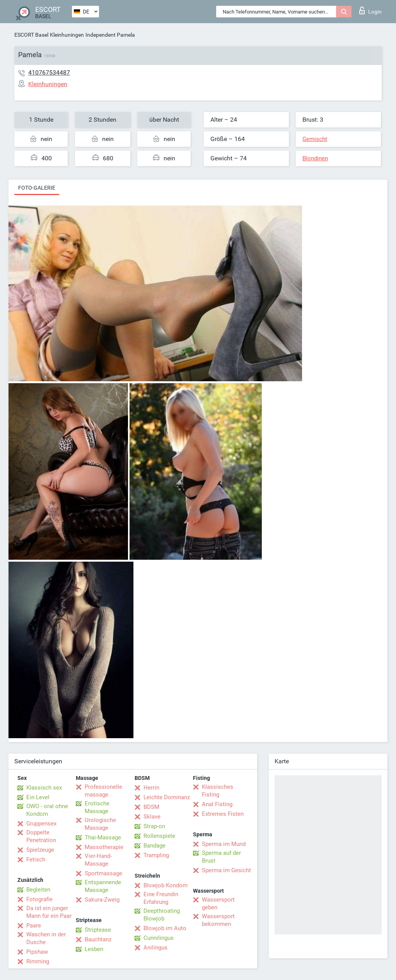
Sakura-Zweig (102, 900)
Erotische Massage (97, 807)
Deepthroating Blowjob (162, 915)
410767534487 (49, 72)
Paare (34, 926)
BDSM (151, 807)
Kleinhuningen (67, 35)
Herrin (151, 788)
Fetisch (36, 859)
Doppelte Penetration (41, 836)
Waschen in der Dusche (46, 938)
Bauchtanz (98, 939)
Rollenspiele (159, 836)
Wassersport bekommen (218, 920)
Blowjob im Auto (165, 928)
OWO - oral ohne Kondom (47, 810)
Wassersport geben (218, 904)
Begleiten (38, 890)
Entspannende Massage (103, 886)
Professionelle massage (103, 791)
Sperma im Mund (224, 844)
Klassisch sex (44, 788)
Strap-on (154, 826)
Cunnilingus (159, 938)
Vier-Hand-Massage (98, 860)
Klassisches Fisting (218, 791)
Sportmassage (103, 873)
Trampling (156, 855)
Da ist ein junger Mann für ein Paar (49, 912)
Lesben (94, 949)
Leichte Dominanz (167, 797)
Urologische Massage (100, 824)
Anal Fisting (217, 804)
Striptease (98, 930)
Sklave (152, 817)
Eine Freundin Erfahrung (161, 898)
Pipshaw (37, 952)
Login (370, 10)
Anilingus (155, 948)
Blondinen (315, 158)
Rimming (38, 961)
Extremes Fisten (223, 814)
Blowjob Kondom (166, 885)
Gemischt (315, 139)
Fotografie (39, 899)
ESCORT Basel (31, 35)
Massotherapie (104, 847)
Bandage (154, 846)
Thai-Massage (103, 837)
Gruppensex (41, 824)
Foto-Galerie (37, 188)
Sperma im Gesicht (226, 870)
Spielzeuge (40, 850)
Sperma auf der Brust (221, 857)
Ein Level (38, 797)
